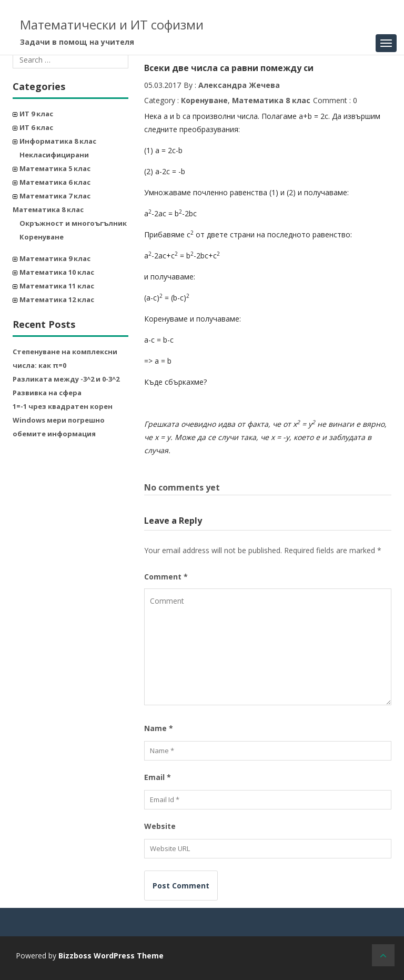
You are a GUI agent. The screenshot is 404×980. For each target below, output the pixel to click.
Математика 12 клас (57, 299)
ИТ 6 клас (36, 127)
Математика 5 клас (55, 168)
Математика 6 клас (55, 182)
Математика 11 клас (57, 286)
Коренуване (42, 237)
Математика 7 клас (55, 196)
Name (159, 728)
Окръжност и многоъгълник (73, 223)
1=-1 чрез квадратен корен (63, 406)
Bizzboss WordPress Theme (111, 956)
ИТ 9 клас (36, 114)
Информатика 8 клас (58, 141)
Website (160, 826)
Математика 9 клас (55, 258)
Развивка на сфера (47, 393)
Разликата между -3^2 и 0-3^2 (66, 379)
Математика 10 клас (57, 272)
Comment (166, 577)
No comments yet (182, 487)
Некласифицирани (54, 155)
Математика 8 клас (48, 209)
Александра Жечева (239, 85)
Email (158, 777)
